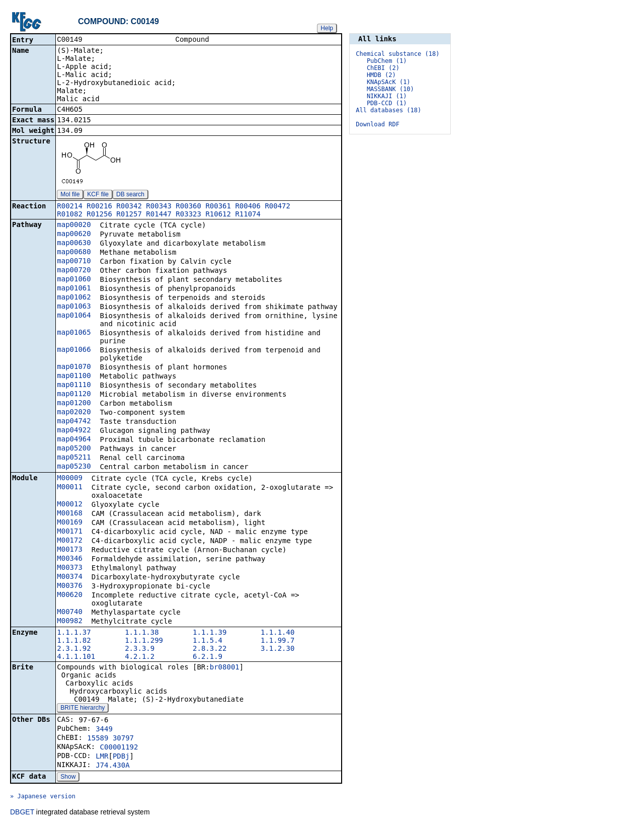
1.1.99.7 (277, 641)
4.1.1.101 (76, 657)
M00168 (70, 514)
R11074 (248, 215)
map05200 (74, 449)
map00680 (74, 253)
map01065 (74, 333)
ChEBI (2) (383, 68)
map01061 (74, 289)
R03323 (188, 215)
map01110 (74, 386)
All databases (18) (388, 110)
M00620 (70, 595)
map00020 (74, 225)
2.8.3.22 (210, 649)
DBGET (22, 813)
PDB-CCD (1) (387, 103)
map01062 (74, 298)
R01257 (129, 215)
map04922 (74, 431)
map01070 (74, 367)
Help (327, 28)
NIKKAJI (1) (387, 96)
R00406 (248, 207)
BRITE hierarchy (83, 709)
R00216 (99, 207)
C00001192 (119, 748)
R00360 (188, 207)
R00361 (218, 207)
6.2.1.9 (208, 657)
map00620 (74, 235)
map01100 (74, 377)
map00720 (74, 271)
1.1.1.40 (277, 633)
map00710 (74, 262)
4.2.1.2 (140, 657)
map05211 (74, 458)
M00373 (70, 568)
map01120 (74, 395)
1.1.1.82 (74, 641)
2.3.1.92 (74, 649)
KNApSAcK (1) (389, 82)
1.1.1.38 (142, 633)
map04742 (74, 422)
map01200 (74, 404)
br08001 (225, 668)
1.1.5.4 (208, 641)
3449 (104, 730)
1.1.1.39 (210, 633)
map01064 (74, 316)
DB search (130, 195)
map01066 (74, 350)
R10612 (218, 215)
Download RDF (378, 124)
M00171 (70, 532)
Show (68, 778)
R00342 (129, 207)
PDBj (121, 757)
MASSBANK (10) (390, 89)
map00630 (74, 244)
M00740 (70, 613)
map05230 (74, 467)
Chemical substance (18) (397, 54)
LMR (102, 757)
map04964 (74, 440)
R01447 (159, 215)
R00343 (159, 207)
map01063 (74, 307)
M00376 (70, 586)
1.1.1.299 (144, 641)
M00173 (70, 550)
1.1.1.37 (74, 633)
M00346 (70, 559)
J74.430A (112, 766)
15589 (98, 739)
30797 (123, 739)
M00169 (70, 523)
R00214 (70, 207)
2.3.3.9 (140, 649)
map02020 (74, 413)
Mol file (70, 195)
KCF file (98, 195)
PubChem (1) (387, 61)
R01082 (70, 215)
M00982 (70, 622)
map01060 (74, 280)
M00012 (70, 505)
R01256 (99, 215)
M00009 (70, 479)
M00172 (70, 541)
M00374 (70, 577)
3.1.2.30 (277, 649)
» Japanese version (43, 797)
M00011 (70, 488)
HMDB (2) (381, 75)
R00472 (277, 207)
